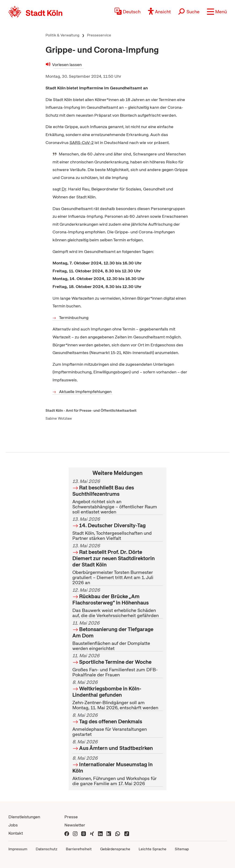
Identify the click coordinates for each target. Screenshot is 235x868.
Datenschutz (47, 849)
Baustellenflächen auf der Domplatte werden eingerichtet (118, 636)
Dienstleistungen (24, 817)
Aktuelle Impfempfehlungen (86, 392)
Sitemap (182, 849)
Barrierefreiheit (79, 849)
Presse (71, 817)
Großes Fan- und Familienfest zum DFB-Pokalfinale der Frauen (118, 665)
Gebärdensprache (115, 849)
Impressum (18, 849)
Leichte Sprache (153, 849)
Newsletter (75, 825)
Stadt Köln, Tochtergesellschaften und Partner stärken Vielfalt (118, 529)
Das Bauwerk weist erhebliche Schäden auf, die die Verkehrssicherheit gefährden (118, 603)
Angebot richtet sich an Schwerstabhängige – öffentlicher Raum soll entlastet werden (118, 497)
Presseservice (99, 35)
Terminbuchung (74, 318)
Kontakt (16, 833)
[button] (217, 12)
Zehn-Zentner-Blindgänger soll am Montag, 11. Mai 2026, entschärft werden (118, 695)
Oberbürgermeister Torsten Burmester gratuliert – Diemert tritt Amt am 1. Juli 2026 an (118, 564)
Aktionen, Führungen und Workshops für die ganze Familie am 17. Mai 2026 (118, 771)
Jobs (13, 825)
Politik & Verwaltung (62, 35)
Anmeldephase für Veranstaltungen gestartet (118, 725)
